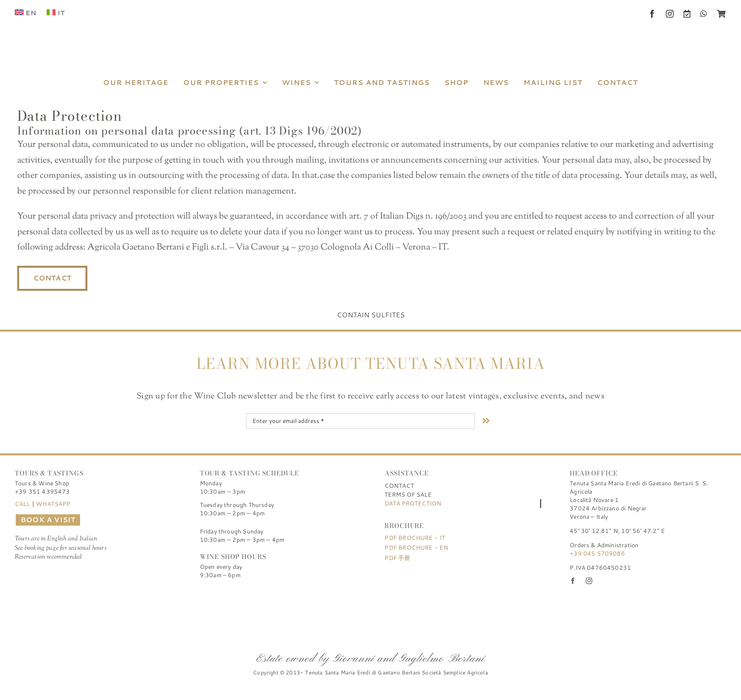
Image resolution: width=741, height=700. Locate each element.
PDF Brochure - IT (415, 538)
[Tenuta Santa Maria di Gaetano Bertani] (371, 14)
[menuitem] (26, 13)
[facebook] (652, 14)
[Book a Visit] (687, 14)
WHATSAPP (53, 504)
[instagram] (670, 14)
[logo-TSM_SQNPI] (426, 599)
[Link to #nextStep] (486, 420)
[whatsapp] (704, 14)
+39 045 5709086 (597, 553)
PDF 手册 (397, 558)
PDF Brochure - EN (416, 547)
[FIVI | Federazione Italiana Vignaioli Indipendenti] (370, 599)
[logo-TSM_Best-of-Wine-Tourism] (315, 599)
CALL (23, 504)
